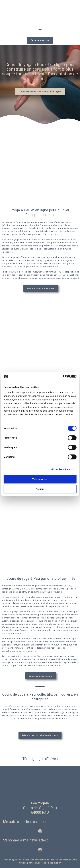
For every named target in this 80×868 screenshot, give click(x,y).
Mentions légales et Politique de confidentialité (25, 860)
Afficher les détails (60, 469)
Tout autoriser (40, 479)
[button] (40, 31)
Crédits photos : (39, 863)
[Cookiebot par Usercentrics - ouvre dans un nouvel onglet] (63, 377)
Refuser (40, 489)
